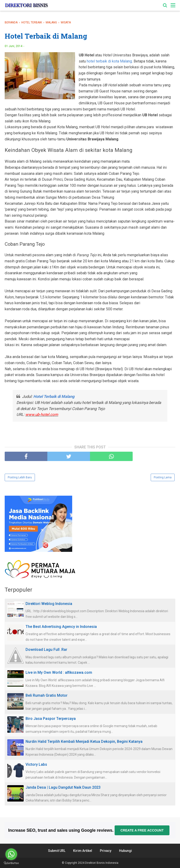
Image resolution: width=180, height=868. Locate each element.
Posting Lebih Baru (20, 477)
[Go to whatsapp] (11, 854)
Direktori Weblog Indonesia (49, 604)
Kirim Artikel (83, 851)
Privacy (106, 851)
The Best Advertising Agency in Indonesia (61, 627)
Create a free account (142, 830)
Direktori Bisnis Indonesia (102, 863)
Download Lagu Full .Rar (46, 650)
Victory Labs (36, 764)
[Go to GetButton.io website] (11, 863)
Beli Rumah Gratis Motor (47, 695)
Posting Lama (163, 477)
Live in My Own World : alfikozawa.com (59, 672)
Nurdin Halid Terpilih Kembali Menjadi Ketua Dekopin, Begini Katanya (84, 742)
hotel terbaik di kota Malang (109, 61)
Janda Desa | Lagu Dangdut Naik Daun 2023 (63, 787)
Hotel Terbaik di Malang (54, 396)
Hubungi (126, 851)
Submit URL (57, 851)
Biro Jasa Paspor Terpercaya (51, 719)
